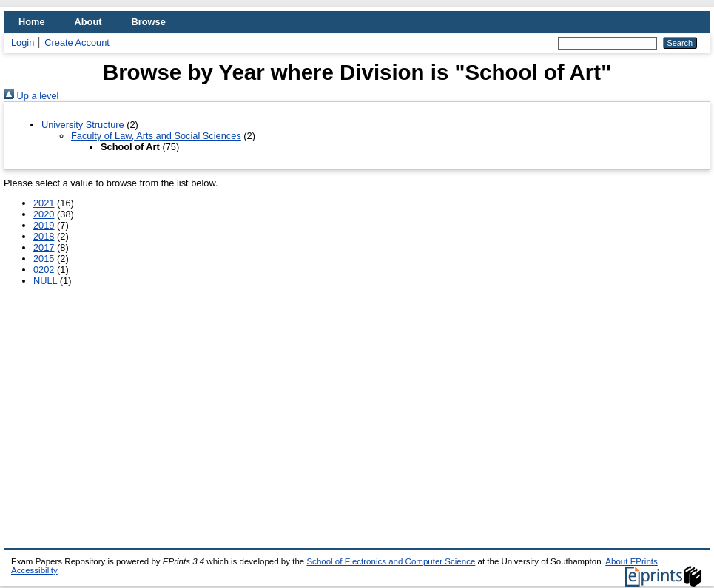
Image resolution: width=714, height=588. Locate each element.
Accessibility (34, 570)
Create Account (77, 43)
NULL (45, 281)
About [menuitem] (88, 22)
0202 (44, 270)
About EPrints (631, 561)
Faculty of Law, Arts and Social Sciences (156, 136)
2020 (44, 214)
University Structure (83, 125)
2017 (44, 247)
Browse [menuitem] (149, 22)
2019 (44, 225)
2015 (44, 258)
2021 (44, 203)
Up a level (31, 96)
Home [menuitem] (32, 22)
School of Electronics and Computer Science (391, 561)
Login (23, 43)
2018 (44, 236)
